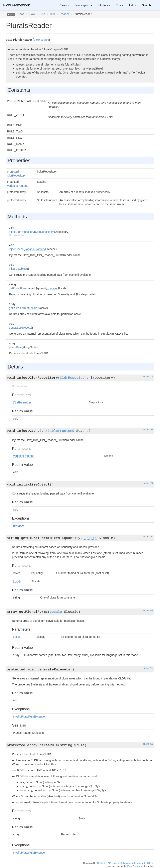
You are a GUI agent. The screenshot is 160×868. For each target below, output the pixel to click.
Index (132, 5)
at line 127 (148, 483)
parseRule (15, 347)
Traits (120, 5)
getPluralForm (18, 288)
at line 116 (148, 430)
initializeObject (18, 269)
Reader (64, 14)
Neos (21, 14)
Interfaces (104, 5)
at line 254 (148, 668)
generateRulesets (20, 328)
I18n (42, 14)
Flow (32, 14)
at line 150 (148, 537)
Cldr (52, 14)
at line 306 (148, 744)
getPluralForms (19, 308)
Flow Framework (17, 5)
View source (41, 40)
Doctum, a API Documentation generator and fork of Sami (125, 863)
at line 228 (148, 611)
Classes (64, 5)
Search (146, 5)
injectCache (16, 249)
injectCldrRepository (22, 232)
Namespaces (84, 5)
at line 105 (148, 376)
